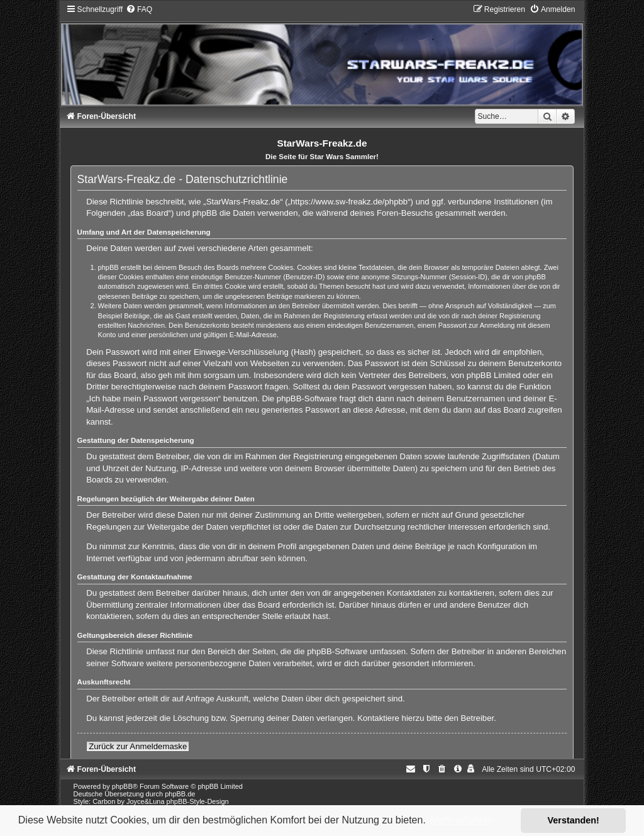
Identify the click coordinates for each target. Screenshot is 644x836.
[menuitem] (139, 9)
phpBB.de (180, 794)
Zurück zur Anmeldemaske (138, 746)
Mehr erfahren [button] (462, 820)
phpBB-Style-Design (198, 801)
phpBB (122, 786)
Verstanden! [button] (574, 820)
